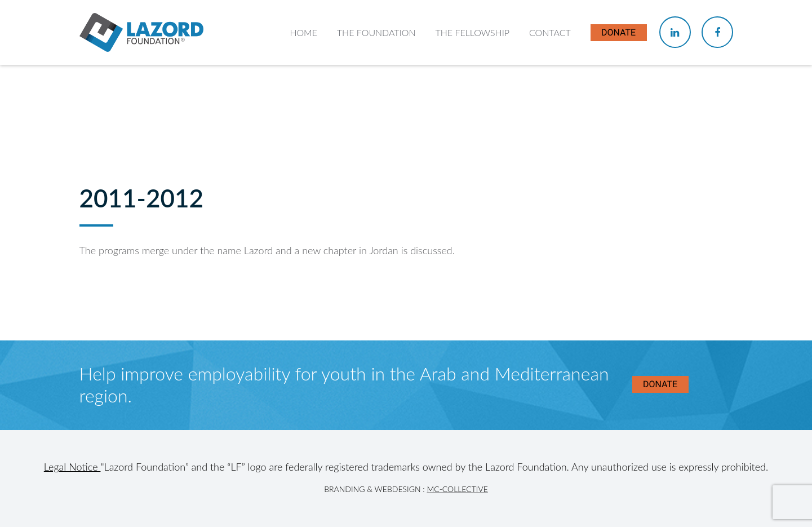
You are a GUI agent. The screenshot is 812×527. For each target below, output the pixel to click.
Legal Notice (72, 467)
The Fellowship (472, 32)
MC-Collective (457, 489)
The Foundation (376, 32)
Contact (550, 32)
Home (303, 32)
